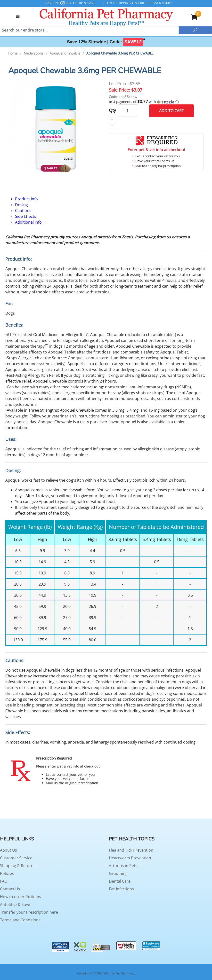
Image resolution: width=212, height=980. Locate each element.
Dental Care (120, 881)
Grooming (118, 873)
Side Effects (26, 216)
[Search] (89, 30)
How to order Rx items (20, 897)
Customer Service (16, 858)
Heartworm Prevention (130, 858)
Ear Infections (121, 889)
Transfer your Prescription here (29, 912)
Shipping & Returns (18, 866)
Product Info (26, 199)
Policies (7, 873)
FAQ (4, 881)
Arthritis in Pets (123, 866)
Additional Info (28, 222)
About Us (8, 850)
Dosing (21, 205)
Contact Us (10, 889)
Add (171, 111)
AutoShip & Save (15, 904)
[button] (156, 102)
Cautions (23, 211)
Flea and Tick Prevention (131, 850)
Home (13, 53)
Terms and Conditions (20, 920)
